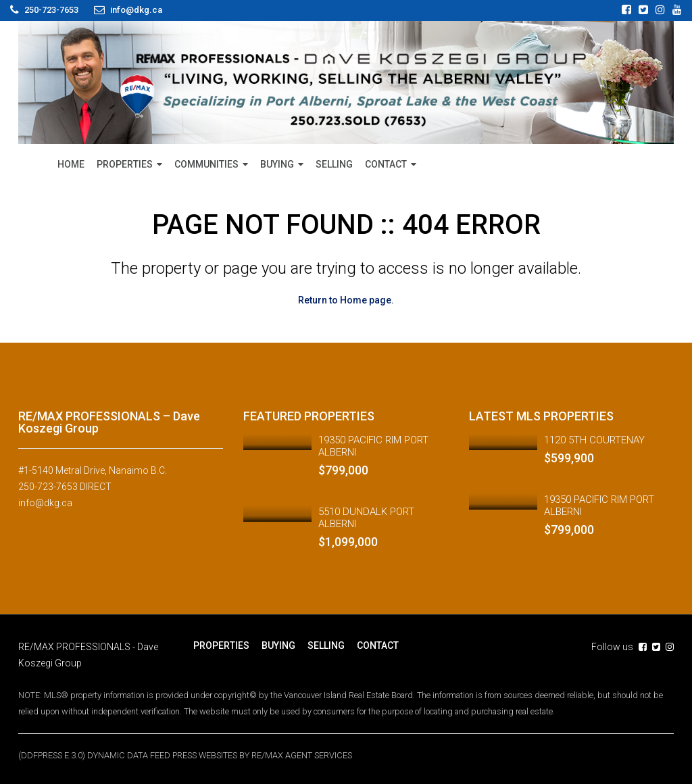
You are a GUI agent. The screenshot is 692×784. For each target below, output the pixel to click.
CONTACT (386, 164)
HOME (71, 164)
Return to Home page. (346, 300)
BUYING (277, 164)
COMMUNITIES (206, 164)
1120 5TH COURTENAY (594, 440)
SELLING (334, 164)
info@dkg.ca (45, 503)
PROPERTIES (125, 164)
